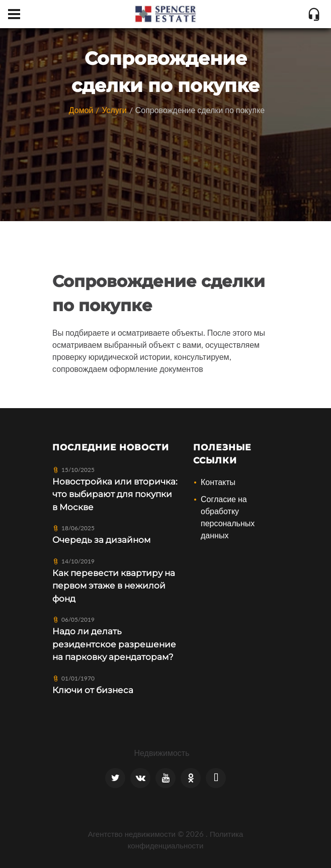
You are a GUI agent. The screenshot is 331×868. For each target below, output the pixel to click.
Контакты (218, 482)
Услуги (114, 110)
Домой (81, 110)
